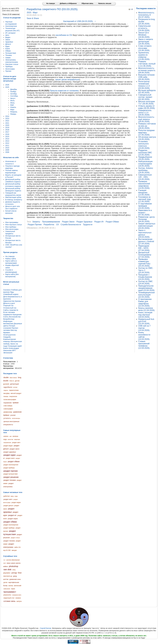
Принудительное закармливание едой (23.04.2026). (147, 288)
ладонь (6, 390)
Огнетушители (9, 335)
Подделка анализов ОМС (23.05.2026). (145, 153)
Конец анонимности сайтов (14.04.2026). (144, 336)
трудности (88, 225)
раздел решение (11, 477)
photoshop (14, 566)
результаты (7, 595)
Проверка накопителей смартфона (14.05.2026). (144, 185)
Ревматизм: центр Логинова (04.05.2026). (146, 219)
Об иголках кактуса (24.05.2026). (147, 138)
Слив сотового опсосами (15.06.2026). (145, 48)
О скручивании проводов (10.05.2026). (145, 206)
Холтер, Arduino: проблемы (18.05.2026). (146, 170)
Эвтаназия (8, 353)
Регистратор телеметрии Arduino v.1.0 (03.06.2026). (144, 85)
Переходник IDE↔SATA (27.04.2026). (144, 248)
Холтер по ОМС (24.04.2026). (145, 283)
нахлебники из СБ (64, 35)
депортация (15, 384)
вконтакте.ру (8, 576)
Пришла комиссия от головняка (64, 91)
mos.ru (12, 381)
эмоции (14, 550)
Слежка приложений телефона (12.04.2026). (144, 345)
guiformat (7, 496)
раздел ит (12, 515)
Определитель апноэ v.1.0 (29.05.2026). (145, 113)
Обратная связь (87, 3)
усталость (7, 418)
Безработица (9, 319)
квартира (17, 439)
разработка (49, 225)
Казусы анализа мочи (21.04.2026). (147, 309)
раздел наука (13, 519)
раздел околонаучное (11, 465)
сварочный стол (9, 598)
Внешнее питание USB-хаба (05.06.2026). (146, 77)
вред (12, 496)
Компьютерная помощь (10, 340)
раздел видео (8, 446)
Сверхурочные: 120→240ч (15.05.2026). (145, 177)
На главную (51, 3)
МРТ (14, 350)
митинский (18, 586)
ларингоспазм (14, 390)
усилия (13, 415)
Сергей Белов (45, 628)
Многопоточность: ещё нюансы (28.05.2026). (146, 119)
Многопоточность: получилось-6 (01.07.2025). (146, 15)
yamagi (14, 573)
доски (5, 582)
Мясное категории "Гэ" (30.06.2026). (147, 103)
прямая (16, 403)
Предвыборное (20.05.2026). (145, 158)
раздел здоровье (10, 452)
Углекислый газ (10, 308)
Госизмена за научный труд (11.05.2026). (144, 199)
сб (57, 225)
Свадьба (7, 337)
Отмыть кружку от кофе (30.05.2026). (147, 107)
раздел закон (15, 449)
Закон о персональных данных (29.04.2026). (145, 234)
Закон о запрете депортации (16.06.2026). (146, 42)
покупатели (13, 396)
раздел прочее (11, 471)
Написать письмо (105, 3)
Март (35, 13)
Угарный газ (8, 305)
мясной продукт (16, 393)
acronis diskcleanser (13, 560)
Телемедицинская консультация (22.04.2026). (146, 295)
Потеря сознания (9, 327)
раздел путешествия (10, 474)
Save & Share (33, 18)
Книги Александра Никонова (11, 349)
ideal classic (13, 378)
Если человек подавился (9, 313)
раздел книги (10, 458)
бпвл (20, 573)
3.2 (4, 560)
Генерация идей (15, 346)
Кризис (18, 301)
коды (16, 496)
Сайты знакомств (11, 310)
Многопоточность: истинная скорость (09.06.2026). (147, 70)
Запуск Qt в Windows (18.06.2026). (144, 35)
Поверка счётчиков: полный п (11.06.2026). (147, 64)
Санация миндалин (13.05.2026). (144, 193)
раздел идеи (10, 455)
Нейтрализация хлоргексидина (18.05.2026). (145, 164)
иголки (15, 387)
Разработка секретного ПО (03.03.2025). (52, 9)
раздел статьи (15, 538)
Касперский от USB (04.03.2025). (80, 21)
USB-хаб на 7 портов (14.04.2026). (144, 328)
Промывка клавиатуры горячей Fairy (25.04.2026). (144, 263)
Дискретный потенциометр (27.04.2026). (145, 255)
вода (5, 439)
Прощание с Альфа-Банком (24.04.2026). (145, 277)
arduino (6, 436)
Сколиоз (7, 290)
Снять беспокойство (12, 317)
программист (10, 592)
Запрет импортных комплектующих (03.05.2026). (147, 226)
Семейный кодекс (11, 294)
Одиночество (9, 301)
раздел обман (14, 461)
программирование (51, 222)
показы (6, 396)
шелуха (19, 601)
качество (10, 439)
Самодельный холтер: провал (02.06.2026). (145, 97)
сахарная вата (17, 595)
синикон (18, 598)
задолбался (8, 387)
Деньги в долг (9, 303)
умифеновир (8, 412)
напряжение (7, 442)
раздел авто (16, 442)
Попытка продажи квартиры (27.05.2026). (146, 133)
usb (10, 436)
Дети (5, 297)
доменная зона (15, 579)
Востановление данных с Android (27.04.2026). (146, 241)
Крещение (17, 314)
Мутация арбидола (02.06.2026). (147, 91)
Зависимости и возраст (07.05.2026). (145, 213)
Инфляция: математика (8, 322)
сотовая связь (9, 601)
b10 (5, 563)
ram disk (7, 570)
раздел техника (10, 480)
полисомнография (10, 400)
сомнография (8, 409)
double (6, 377)
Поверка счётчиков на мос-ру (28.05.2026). (147, 126)
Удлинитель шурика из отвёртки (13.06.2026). (144, 56)
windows (15, 436)
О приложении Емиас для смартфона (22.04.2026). (145, 303)
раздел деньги (8, 506)
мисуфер (7, 393)
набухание (7, 589)
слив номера (8, 406)
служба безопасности (71, 225)
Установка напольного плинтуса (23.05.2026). (144, 145)
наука (13, 589)
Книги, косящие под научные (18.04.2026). (145, 315)
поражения (8, 403)
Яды (12, 292)
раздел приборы (9, 468)
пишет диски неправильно (67, 80)
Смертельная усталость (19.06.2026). (144, 28)
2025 (29, 13)
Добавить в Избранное (68, 3)
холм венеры (16, 418)
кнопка (11, 586)
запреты (36, 222)
